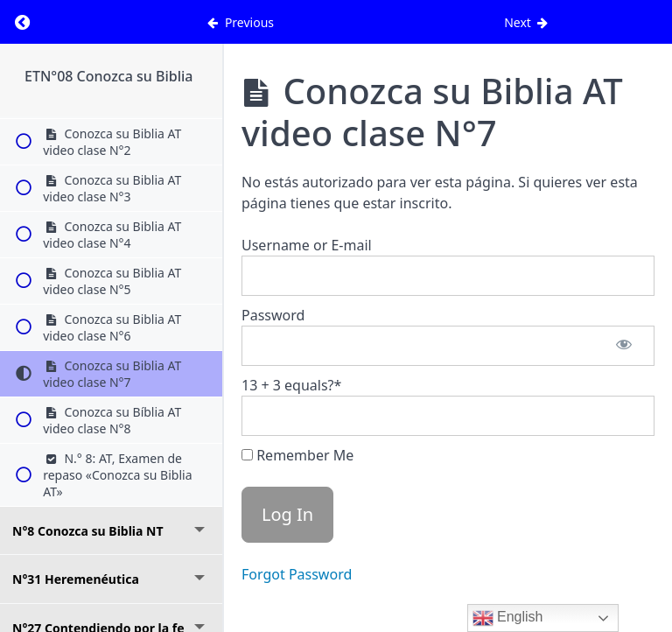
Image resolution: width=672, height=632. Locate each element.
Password (273, 315)
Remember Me (297, 455)
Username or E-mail (307, 245)
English (508, 618)
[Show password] (624, 346)
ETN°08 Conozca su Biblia (108, 76)
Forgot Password (297, 574)
